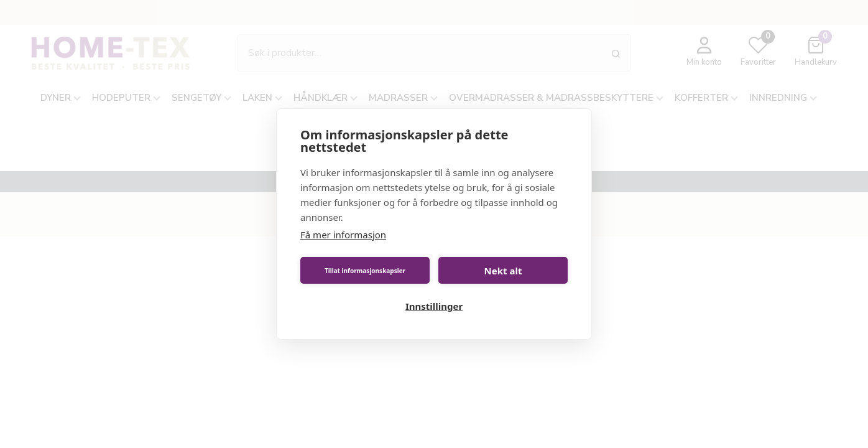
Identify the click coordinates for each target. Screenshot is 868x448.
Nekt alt (503, 271)
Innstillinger (434, 306)
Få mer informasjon (343, 235)
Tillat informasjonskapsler (365, 271)
